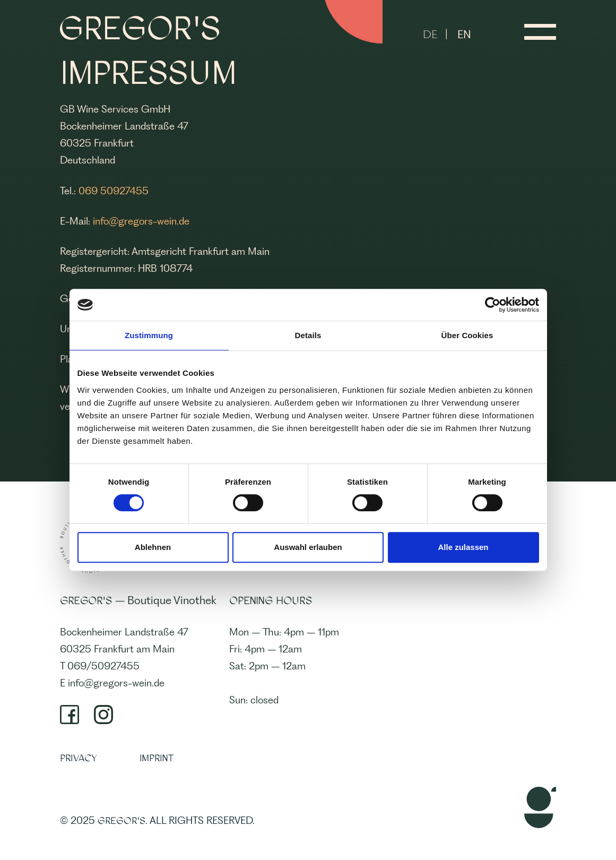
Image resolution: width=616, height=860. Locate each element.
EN (464, 34)
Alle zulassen (463, 547)
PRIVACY (79, 758)
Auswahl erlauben (308, 547)
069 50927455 (114, 191)
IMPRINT (157, 758)
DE (430, 34)
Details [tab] (308, 335)
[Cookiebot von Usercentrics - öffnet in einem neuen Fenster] (493, 305)
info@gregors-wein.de (141, 221)
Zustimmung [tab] (149, 335)
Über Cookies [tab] (467, 335)
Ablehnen (153, 547)
